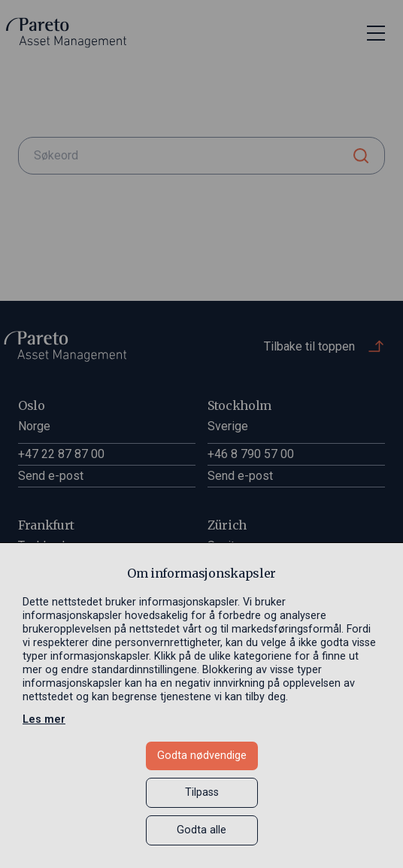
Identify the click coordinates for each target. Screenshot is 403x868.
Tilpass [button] (202, 792)
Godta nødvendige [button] (202, 756)
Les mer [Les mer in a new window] (44, 719)
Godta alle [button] (201, 830)
